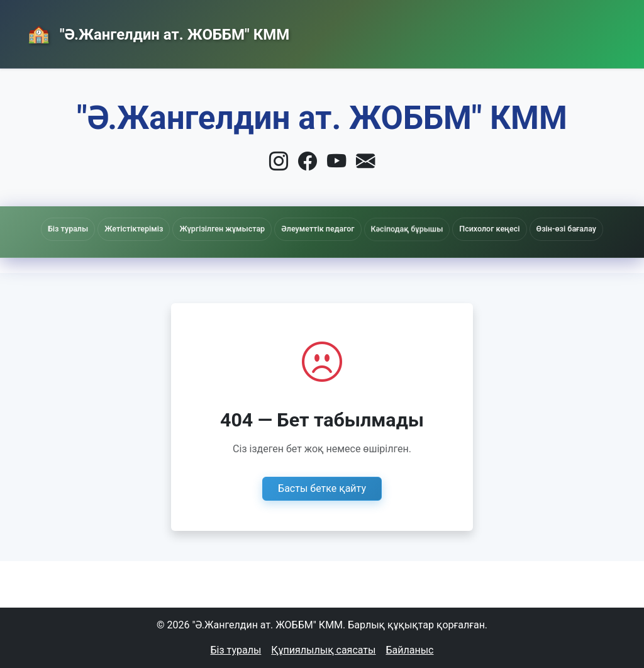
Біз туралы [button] (68, 229)
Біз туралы (236, 650)
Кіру (588, 32)
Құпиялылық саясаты (323, 650)
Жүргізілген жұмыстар (222, 229)
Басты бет (330, 31)
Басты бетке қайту (322, 488)
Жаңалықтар (423, 31)
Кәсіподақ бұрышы (407, 232)
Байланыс (515, 31)
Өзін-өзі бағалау (566, 229)
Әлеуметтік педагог (318, 230)
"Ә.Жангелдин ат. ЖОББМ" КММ (173, 35)
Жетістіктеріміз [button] (134, 229)
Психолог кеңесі (489, 229)
